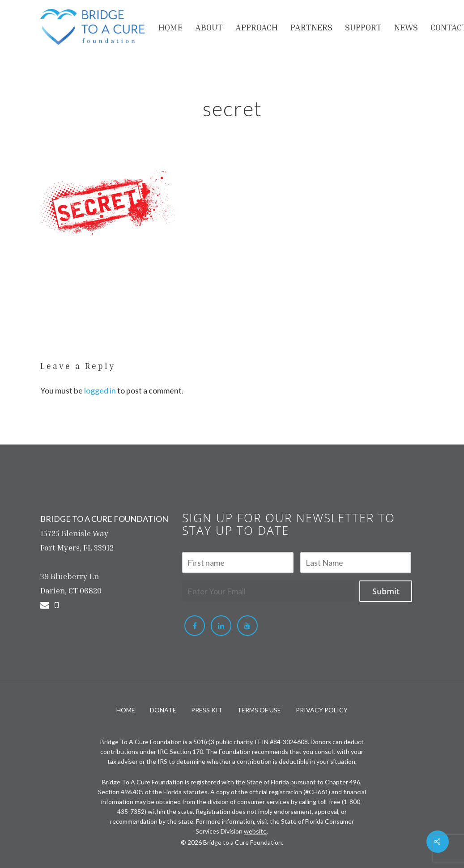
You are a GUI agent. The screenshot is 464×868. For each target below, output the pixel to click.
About (209, 27)
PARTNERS (311, 27)
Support (363, 27)
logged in (100, 390)
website (255, 831)
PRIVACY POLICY (322, 710)
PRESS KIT (207, 710)
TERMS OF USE (259, 710)
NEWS (406, 27)
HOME (170, 27)
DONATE (163, 710)
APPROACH (257, 27)
